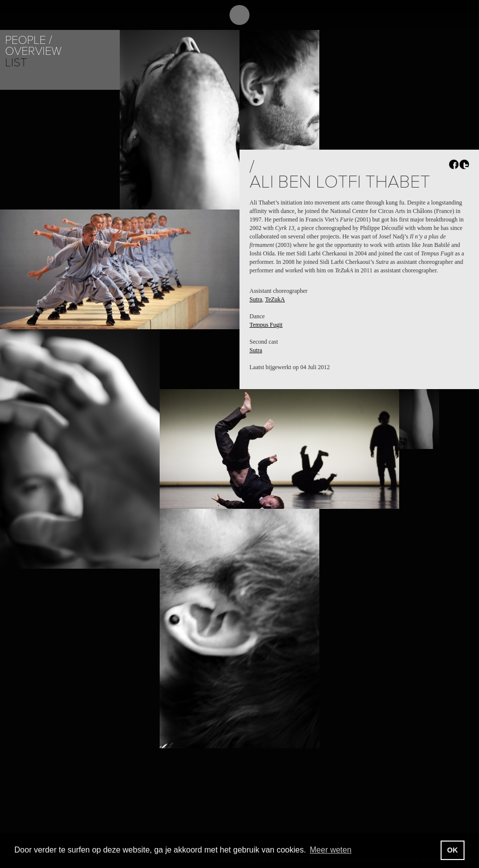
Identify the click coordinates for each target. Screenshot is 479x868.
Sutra (256, 299)
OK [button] (453, 850)
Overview (33, 51)
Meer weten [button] (331, 850)
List (16, 63)
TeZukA (275, 299)
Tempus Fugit (266, 325)
